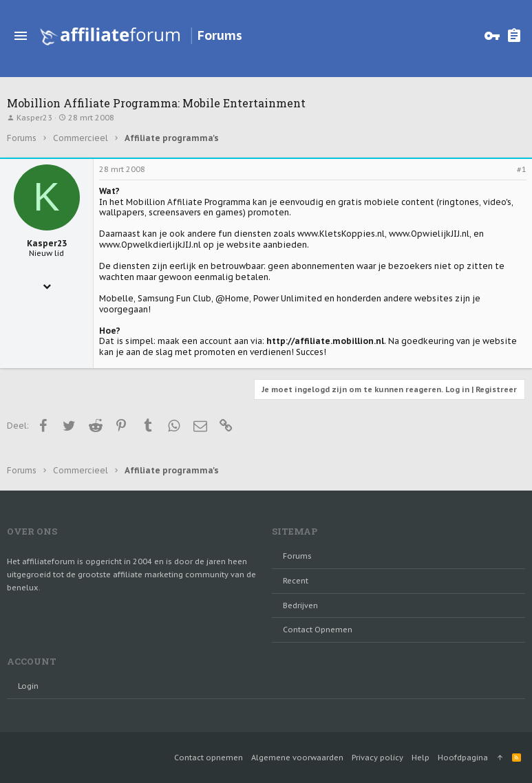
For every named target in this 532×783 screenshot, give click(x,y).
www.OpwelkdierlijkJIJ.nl (150, 245)
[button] (21, 36)
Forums (297, 556)
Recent (296, 581)
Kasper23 (34, 118)
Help (421, 758)
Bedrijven (300, 605)
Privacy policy (377, 758)
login (28, 686)
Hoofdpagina (463, 758)
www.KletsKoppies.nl (341, 234)
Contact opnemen (318, 630)
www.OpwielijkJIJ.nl (429, 234)
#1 (522, 169)
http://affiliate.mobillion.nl (325, 341)
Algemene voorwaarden (297, 758)
